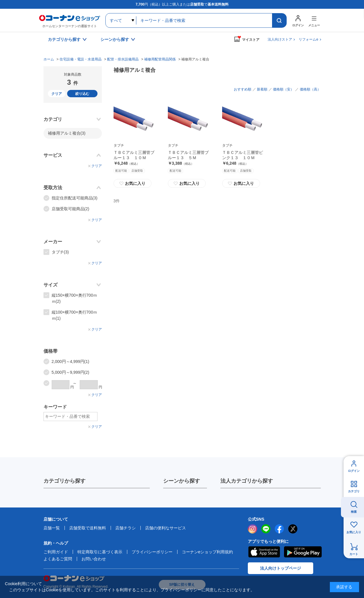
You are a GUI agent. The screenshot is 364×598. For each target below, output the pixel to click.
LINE (266, 529)
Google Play (303, 552)
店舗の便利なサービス (166, 528)
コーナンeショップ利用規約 (208, 552)
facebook (279, 529)
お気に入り (133, 183)
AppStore (264, 552)
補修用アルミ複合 (67, 133)
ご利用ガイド (56, 552)
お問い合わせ (94, 559)
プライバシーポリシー (152, 552)
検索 (354, 512)
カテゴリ (354, 491)
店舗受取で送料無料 (88, 528)
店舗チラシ (126, 528)
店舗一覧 (52, 528)
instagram (252, 529)
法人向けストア (280, 39)
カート (354, 554)
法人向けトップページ (281, 568)
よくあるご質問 (58, 559)
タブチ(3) (60, 252)
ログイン (354, 471)
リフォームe (308, 39)
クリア (57, 94)
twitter (293, 529)
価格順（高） (310, 89)
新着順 (262, 89)
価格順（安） (283, 89)
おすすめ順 (243, 89)
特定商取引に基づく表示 (100, 552)
